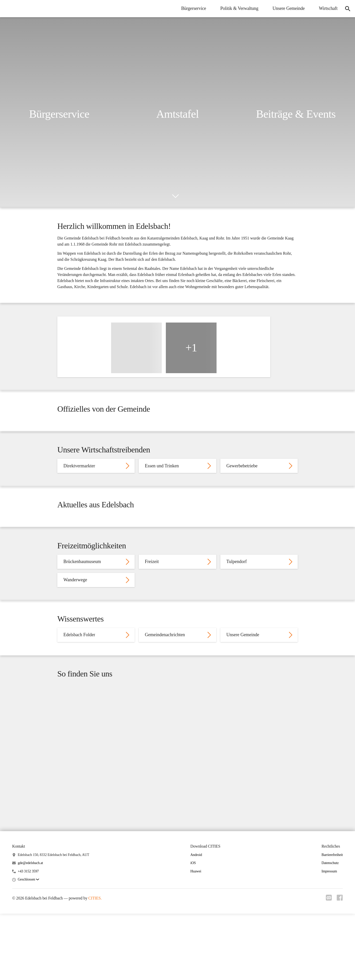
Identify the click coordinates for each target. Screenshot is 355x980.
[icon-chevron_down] (175, 196)
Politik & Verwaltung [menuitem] (237, 8)
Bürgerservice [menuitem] (191, 8)
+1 (191, 369)
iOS (193, 974)
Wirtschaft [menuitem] (325, 8)
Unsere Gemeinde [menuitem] (286, 8)
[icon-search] (346, 9)
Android (196, 966)
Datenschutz (330, 974)
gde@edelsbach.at (30, 974)
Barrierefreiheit (332, 966)
